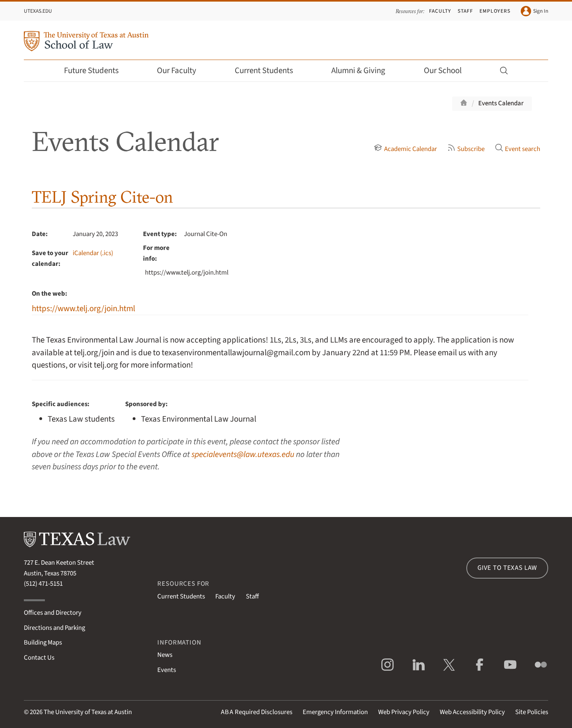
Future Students (97, 71)
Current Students (269, 71)
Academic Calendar (405, 149)
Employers (495, 11)
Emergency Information (335, 712)
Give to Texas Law (507, 568)
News (165, 655)
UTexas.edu (38, 11)
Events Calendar (501, 103)
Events (167, 670)
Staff (465, 11)
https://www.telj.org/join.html (83, 309)
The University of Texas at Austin (88, 712)
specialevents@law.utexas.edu (243, 454)
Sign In (534, 11)
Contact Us (39, 658)
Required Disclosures (257, 712)
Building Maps (43, 643)
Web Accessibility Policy (472, 712)
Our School (448, 71)
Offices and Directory (53, 613)
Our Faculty (182, 71)
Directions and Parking (54, 628)
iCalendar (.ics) (93, 253)
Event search (518, 149)
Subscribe (466, 149)
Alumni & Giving (364, 71)
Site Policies (532, 712)
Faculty (440, 11)
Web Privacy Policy (404, 712)
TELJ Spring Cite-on (102, 197)
